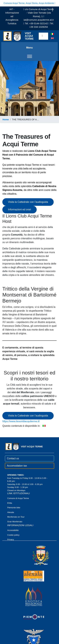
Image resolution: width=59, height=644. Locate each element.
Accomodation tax (17, 466)
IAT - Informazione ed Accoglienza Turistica (12, 16)
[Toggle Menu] (30, 56)
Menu (30, 48)
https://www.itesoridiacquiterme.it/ (21, 421)
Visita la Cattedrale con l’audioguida (28, 202)
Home (6, 120)
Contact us (13, 458)
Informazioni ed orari (20, 209)
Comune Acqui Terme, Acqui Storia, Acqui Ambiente (29, 3)
